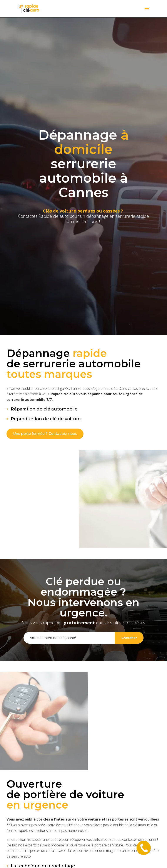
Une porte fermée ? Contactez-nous (45, 434)
